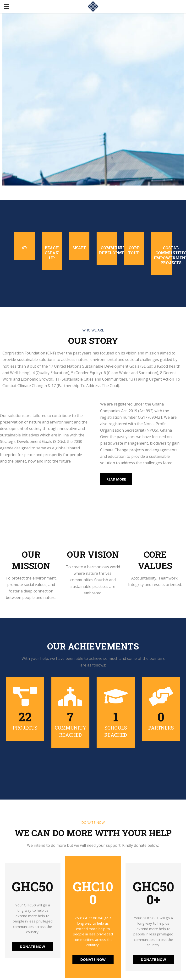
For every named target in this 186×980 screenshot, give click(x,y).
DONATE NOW (33, 946)
